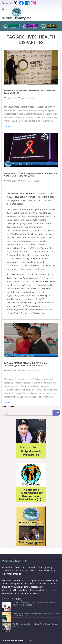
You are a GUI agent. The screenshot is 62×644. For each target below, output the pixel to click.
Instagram (33, 3)
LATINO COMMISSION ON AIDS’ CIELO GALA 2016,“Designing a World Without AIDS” (26, 364)
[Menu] (4, 9)
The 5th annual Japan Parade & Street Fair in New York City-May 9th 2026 (29, 615)
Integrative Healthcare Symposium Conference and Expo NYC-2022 (30, 92)
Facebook (21, 3)
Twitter (15, 3)
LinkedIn (27, 3)
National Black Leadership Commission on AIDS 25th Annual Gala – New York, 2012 (30, 175)
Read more (8, 127)
